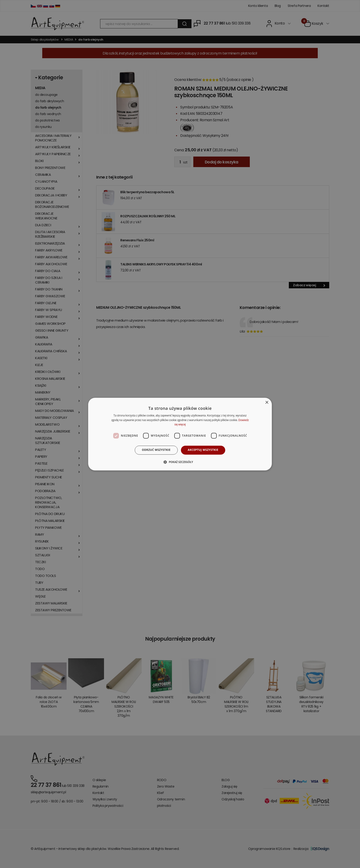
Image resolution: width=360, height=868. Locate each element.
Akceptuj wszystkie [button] (203, 450)
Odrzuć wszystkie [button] (156, 450)
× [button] (267, 403)
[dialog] (180, 434)
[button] (180, 462)
